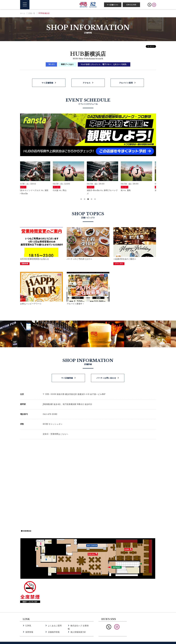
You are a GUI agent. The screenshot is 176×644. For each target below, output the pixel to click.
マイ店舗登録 (47, 83)
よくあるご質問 (54, 625)
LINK (28, 625)
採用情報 (29, 628)
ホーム (23, 13)
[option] (37, 178)
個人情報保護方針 (78, 628)
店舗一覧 (32, 13)
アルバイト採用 (126, 83)
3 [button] (88, 199)
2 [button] (85, 199)
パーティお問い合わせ (106, 377)
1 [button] (81, 199)
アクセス (87, 83)
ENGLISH (131, 5)
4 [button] (92, 199)
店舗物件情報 (53, 628)
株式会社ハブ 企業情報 (80, 625)
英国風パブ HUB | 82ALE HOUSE (88, 5)
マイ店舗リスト (113, 5)
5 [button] (95, 199)
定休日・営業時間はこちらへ (55, 433)
